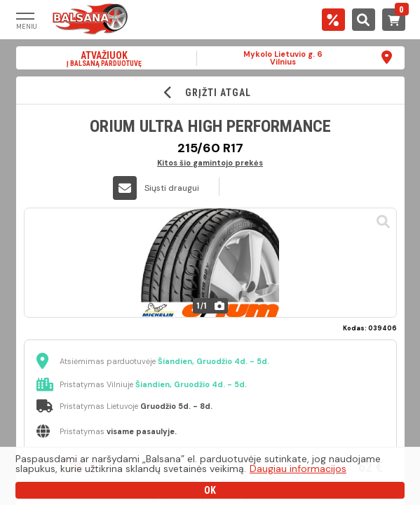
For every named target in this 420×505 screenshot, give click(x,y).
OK (210, 490)
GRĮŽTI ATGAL (210, 92)
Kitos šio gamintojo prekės (210, 162)
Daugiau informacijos (298, 469)
